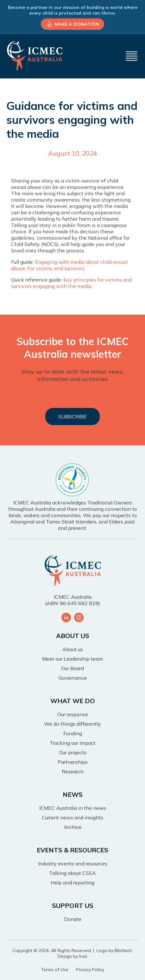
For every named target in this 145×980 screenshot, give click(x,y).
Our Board (72, 668)
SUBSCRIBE (72, 417)
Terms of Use (55, 970)
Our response (73, 714)
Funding (73, 733)
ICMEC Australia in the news (73, 808)
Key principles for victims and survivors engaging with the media (72, 283)
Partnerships (73, 762)
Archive (73, 827)
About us (73, 649)
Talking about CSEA (72, 873)
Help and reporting (72, 883)
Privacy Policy (90, 970)
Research (73, 771)
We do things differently (72, 724)
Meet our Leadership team (72, 659)
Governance (73, 678)
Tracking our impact (73, 743)
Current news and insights (72, 817)
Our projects (73, 752)
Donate (73, 919)
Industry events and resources (73, 863)
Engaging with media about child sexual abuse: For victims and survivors (69, 265)
